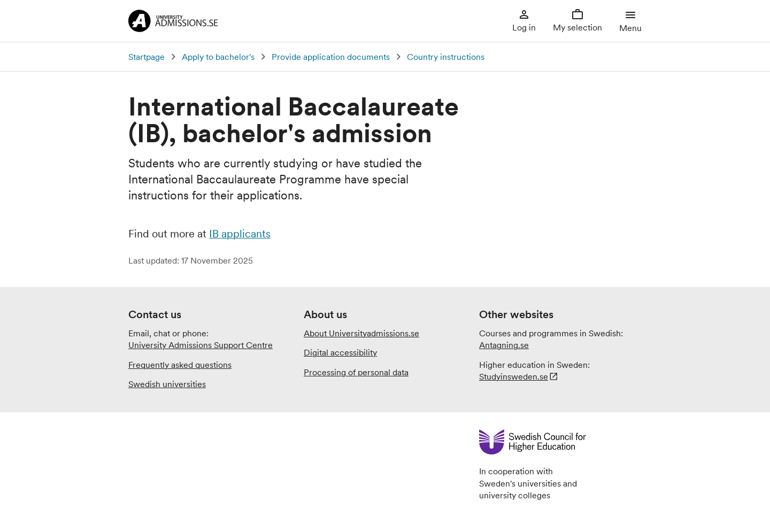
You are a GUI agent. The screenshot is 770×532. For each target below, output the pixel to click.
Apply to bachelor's (218, 57)
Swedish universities (167, 384)
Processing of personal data (356, 372)
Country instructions (446, 57)
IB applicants (240, 234)
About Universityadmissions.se (361, 333)
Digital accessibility (340, 352)
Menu (630, 20)
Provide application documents (331, 57)
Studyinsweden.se (514, 376)
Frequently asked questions (180, 365)
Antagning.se (504, 345)
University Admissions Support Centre (201, 345)
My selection (577, 20)
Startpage (147, 57)
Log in (524, 20)
